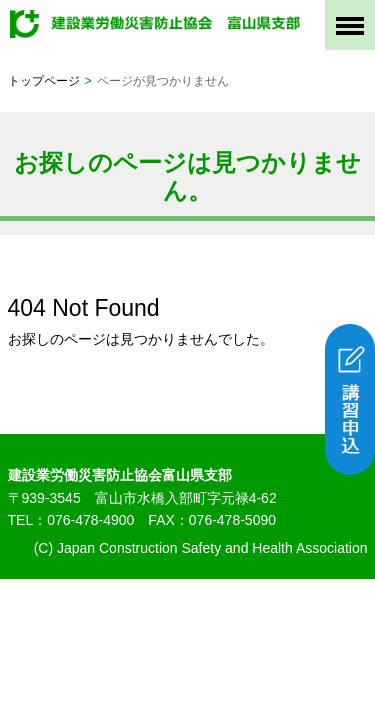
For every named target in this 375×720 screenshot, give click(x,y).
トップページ (44, 81)
